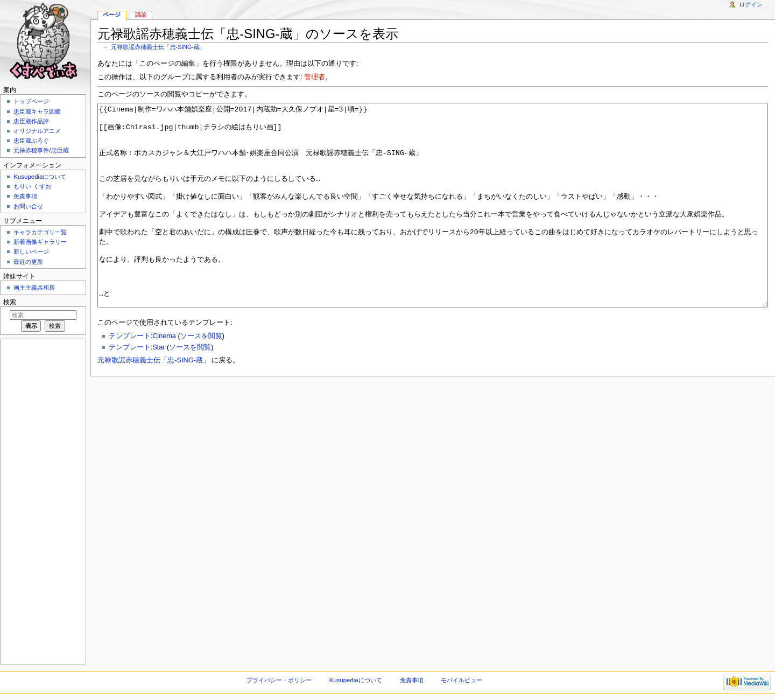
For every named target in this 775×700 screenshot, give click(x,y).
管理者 (315, 77)
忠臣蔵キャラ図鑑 (37, 111)
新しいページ (31, 251)
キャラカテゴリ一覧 (40, 232)
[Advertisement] (42, 501)
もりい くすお (32, 186)
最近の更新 (28, 262)
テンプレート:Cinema (142, 376)
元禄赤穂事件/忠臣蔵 (41, 150)
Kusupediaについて (40, 177)
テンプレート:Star (137, 388)
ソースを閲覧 (201, 376)
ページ (112, 15)
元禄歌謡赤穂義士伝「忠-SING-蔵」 (158, 47)
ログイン (751, 4)
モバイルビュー (462, 680)
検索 (10, 302)
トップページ (31, 101)
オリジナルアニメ (37, 131)
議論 (141, 15)
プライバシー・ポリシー (279, 680)
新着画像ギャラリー (40, 242)
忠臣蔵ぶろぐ (31, 141)
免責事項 (25, 196)
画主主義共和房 (34, 288)
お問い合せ (28, 206)
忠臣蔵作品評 (31, 121)
